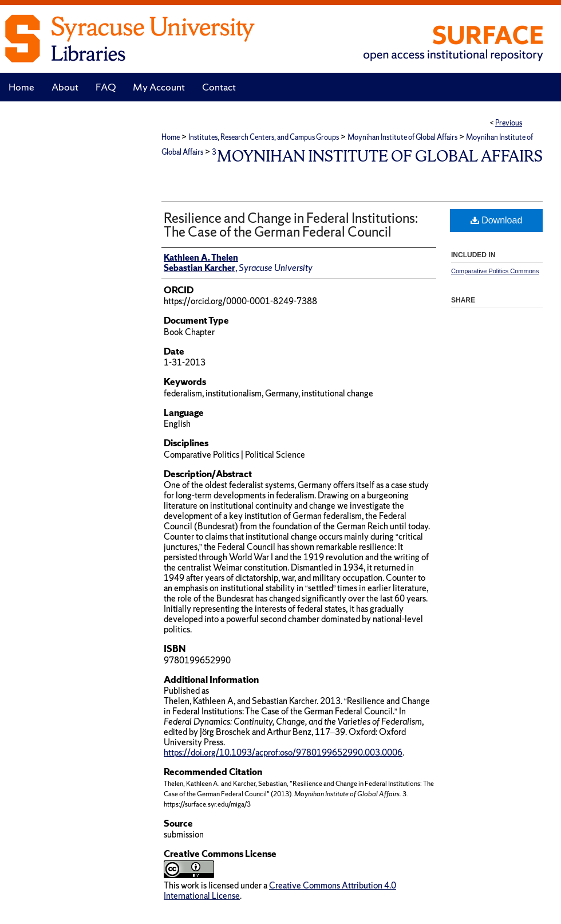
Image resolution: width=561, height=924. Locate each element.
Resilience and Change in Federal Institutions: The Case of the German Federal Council (291, 225)
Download (497, 220)
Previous (509, 123)
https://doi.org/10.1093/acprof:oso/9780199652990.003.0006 (283, 752)
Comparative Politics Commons (495, 271)
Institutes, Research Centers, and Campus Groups (264, 137)
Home (171, 137)
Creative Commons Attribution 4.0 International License (280, 890)
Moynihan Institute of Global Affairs (402, 137)
